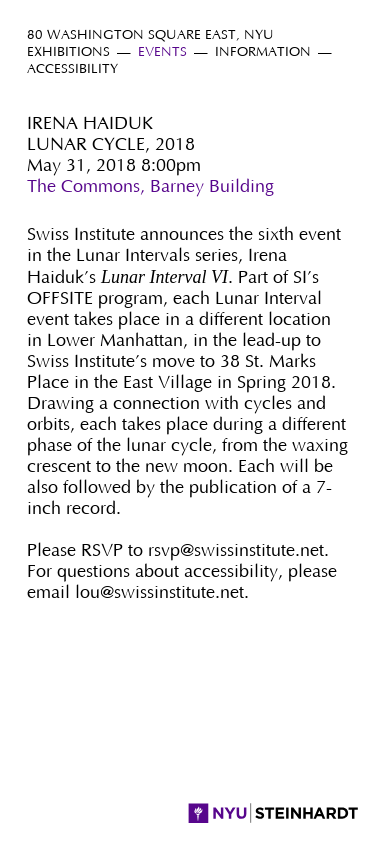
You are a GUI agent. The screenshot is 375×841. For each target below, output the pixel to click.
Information (263, 52)
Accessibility (72, 69)
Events (162, 52)
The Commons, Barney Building (150, 187)
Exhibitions (68, 52)
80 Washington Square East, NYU (150, 35)
